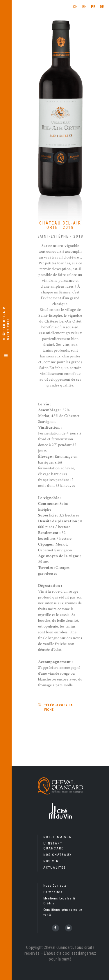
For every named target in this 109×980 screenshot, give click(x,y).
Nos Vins (52, 861)
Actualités (55, 868)
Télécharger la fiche (59, 708)
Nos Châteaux (58, 855)
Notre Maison (58, 837)
